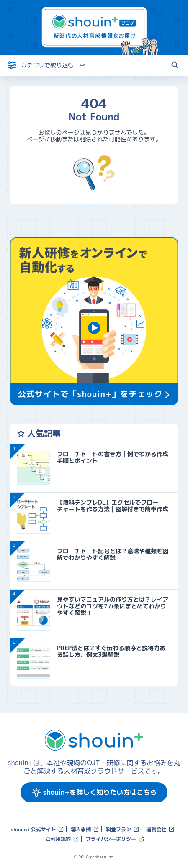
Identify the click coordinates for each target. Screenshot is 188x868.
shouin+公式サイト (38, 829)
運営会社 (160, 829)
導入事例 (85, 829)
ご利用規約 (62, 839)
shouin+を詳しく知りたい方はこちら (94, 792)
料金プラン (123, 829)
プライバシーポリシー (115, 839)
